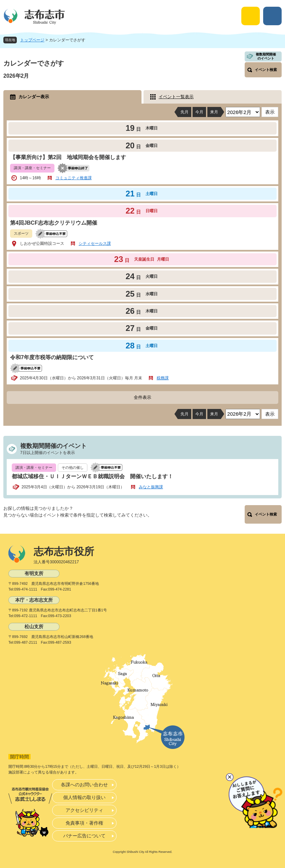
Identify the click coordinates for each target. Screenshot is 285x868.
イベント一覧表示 (176, 97)
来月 (214, 112)
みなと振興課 (151, 487)
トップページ (32, 40)
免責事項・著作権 (84, 823)
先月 (185, 112)
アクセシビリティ (84, 810)
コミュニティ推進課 (74, 178)
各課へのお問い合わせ (84, 785)
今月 (199, 112)
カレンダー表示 (34, 97)
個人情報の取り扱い (84, 797)
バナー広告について (84, 836)
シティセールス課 (95, 243)
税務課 (163, 378)
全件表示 (142, 397)
